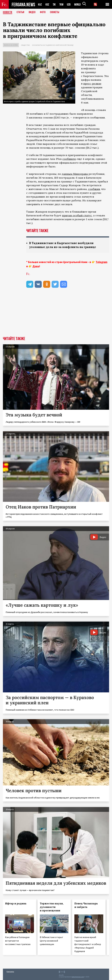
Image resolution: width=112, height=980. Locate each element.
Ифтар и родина (16, 904)
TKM (62, 4)
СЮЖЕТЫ (55, 12)
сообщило (69, 159)
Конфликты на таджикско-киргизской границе (53, 45)
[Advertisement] (56, 315)
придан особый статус (77, 215)
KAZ (40, 4)
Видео (32, 12)
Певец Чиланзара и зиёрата (86, 905)
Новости (8, 12)
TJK (55, 4)
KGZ (47, 4)
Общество (25, 45)
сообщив (94, 189)
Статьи (20, 12)
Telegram (101, 262)
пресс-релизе (92, 84)
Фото (43, 12)
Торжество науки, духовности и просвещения (52, 907)
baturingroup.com (78, 977)
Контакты (10, 971)
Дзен (36, 266)
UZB (70, 4)
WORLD (78, 4)
